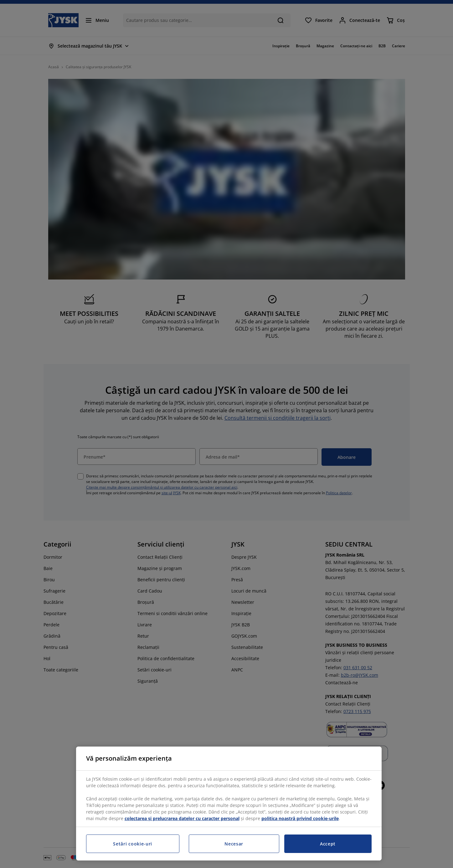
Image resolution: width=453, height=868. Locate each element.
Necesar (234, 844)
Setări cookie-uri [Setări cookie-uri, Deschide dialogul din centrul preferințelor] (133, 844)
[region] (229, 804)
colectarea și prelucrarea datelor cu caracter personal (182, 818)
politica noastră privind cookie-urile (300, 818)
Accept (328, 844)
